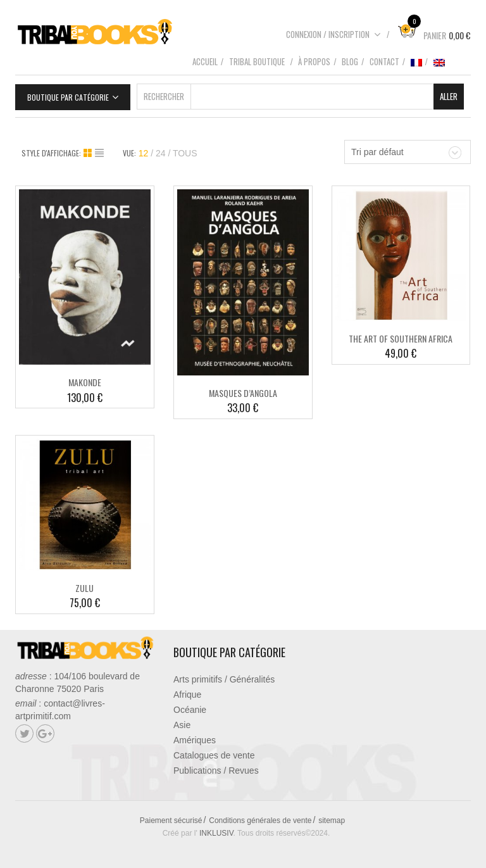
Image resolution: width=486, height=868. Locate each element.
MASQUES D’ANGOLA (243, 393)
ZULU (84, 588)
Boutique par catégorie (68, 97)
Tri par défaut (377, 152)
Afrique (187, 695)
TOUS (185, 153)
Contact (384, 61)
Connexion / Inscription (333, 34)
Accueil (205, 61)
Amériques (195, 740)
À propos (314, 61)
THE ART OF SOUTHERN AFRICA (401, 338)
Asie (182, 725)
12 (144, 153)
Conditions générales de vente (260, 821)
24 (161, 153)
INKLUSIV (216, 833)
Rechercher (164, 96)
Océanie (190, 710)
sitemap (332, 821)
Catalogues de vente (214, 755)
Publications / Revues (216, 771)
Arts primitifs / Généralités (224, 679)
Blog (350, 61)
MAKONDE (85, 382)
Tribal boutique (257, 61)
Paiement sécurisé (171, 821)
